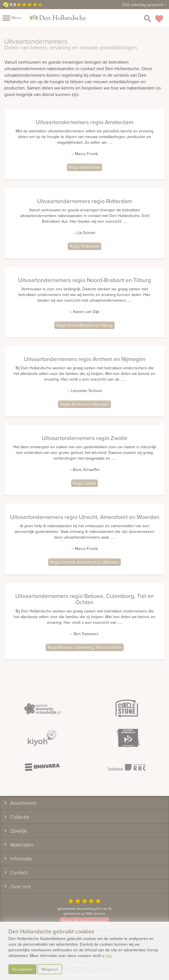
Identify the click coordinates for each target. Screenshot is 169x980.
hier (108, 956)
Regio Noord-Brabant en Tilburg (84, 325)
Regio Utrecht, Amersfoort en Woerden (84, 562)
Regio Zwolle (84, 483)
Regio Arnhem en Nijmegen (84, 404)
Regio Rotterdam (84, 246)
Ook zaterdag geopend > (144, 5)
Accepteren (22, 969)
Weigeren (50, 969)
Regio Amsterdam (84, 167)
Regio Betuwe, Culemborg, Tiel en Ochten (85, 647)
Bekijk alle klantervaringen (84, 921)
